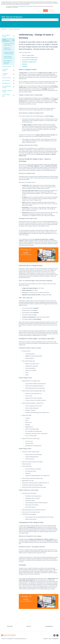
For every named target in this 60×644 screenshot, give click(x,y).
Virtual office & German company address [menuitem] (9, 44)
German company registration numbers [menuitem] (8, 57)
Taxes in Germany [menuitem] (6, 81)
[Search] (57, 20)
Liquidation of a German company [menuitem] (7, 49)
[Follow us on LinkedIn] (54, 635)
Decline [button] (51, 11)
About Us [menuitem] (29, 626)
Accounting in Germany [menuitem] (5, 74)
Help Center (4, 29)
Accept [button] (45, 11)
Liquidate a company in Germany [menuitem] (7, 91)
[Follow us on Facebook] (57, 635)
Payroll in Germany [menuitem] (6, 78)
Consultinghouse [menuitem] (49, 626)
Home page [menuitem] (10, 626)
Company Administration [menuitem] (5, 40)
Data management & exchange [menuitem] (7, 87)
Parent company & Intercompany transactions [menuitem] (8, 62)
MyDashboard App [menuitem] (6, 83)
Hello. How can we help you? (12, 17)
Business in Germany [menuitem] (7, 66)
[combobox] (29, 20)
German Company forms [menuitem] (6, 95)
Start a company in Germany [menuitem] (6, 36)
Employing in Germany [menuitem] (5, 70)
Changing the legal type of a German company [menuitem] (9, 53)
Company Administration (14, 29)
